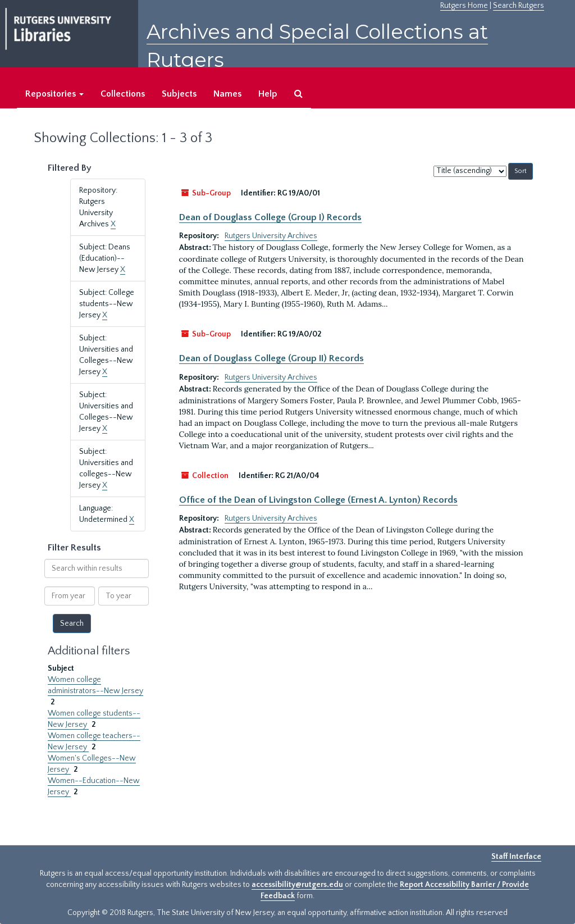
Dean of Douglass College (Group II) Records (271, 358)
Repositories (54, 94)
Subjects (179, 94)
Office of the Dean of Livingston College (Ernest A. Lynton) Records (318, 500)
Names (227, 94)
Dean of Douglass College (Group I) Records (270, 217)
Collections (123, 94)
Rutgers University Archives (271, 236)
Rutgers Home (464, 6)
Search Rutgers (519, 6)
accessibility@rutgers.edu (297, 885)
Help (268, 94)
